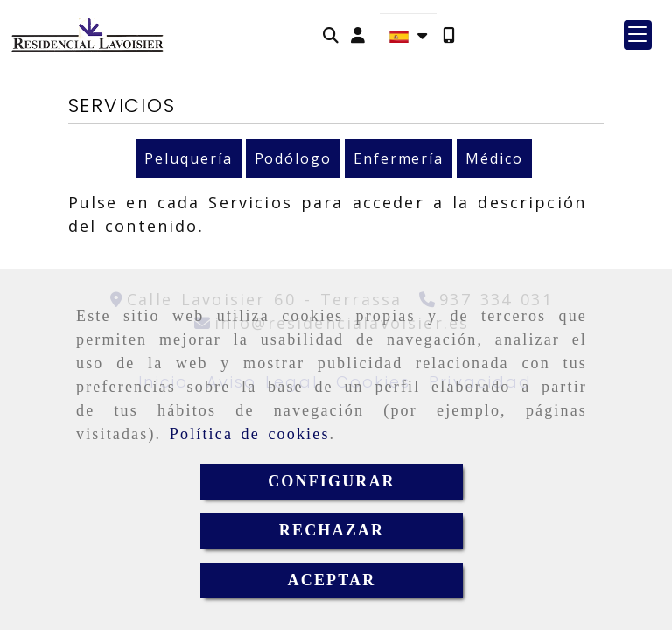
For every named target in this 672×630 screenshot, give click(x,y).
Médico (494, 158)
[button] (358, 35)
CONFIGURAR (332, 481)
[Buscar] (331, 35)
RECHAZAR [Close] (332, 530)
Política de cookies (250, 434)
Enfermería (399, 158)
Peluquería (188, 158)
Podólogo (293, 158)
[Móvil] (449, 35)
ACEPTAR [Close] (332, 580)
